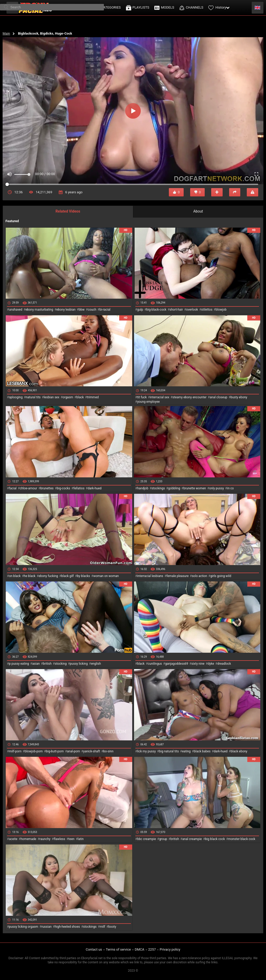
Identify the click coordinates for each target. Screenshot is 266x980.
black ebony (239, 751)
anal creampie (192, 839)
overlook (192, 310)
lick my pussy (147, 751)
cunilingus (155, 664)
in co (230, 488)
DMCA (140, 949)
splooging (16, 397)
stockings (158, 488)
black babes (202, 751)
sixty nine (198, 664)
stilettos (207, 310)
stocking (61, 664)
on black (15, 576)
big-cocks (64, 488)
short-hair (176, 310)
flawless (59, 839)
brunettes (47, 488)
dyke (211, 664)
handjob (143, 488)
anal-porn (74, 751)
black (80, 397)
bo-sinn (108, 751)
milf (102, 927)
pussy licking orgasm (24, 927)
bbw (82, 310)
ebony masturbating (39, 310)
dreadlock (224, 664)
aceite (13, 839)
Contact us (94, 949)
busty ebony (239, 397)
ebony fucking (48, 576)
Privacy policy (170, 949)
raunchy (45, 839)
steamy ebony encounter (189, 397)
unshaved (15, 310)
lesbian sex (52, 397)
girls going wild (221, 576)
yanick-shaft (92, 751)
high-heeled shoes (67, 927)
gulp (140, 310)
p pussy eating (19, 664)
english (96, 664)
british (47, 664)
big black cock (215, 839)
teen (71, 839)
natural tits (33, 397)
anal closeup (219, 397)
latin (81, 839)
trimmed (93, 397)
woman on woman (106, 576)
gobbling (174, 488)
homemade (28, 839)
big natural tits (169, 751)
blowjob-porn (34, 751)
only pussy (216, 488)
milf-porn (15, 751)
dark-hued (94, 488)
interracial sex (159, 397)
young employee (148, 402)
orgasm (68, 397)
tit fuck (142, 397)
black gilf (68, 576)
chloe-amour (28, 488)
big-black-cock (156, 310)
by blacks (83, 576)
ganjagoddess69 (177, 664)
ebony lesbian (66, 310)
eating (186, 751)
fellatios (79, 488)
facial (13, 488)
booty (112, 927)
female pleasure (178, 576)
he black (30, 576)
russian (46, 927)
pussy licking (79, 664)
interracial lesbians (150, 576)
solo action (199, 576)
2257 (152, 949)
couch (92, 310)
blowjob (221, 310)
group (163, 839)
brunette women (195, 488)
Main (6, 33)
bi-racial (105, 310)
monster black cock (242, 839)
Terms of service (118, 949)
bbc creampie (147, 839)
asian (36, 664)
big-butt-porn (55, 751)
